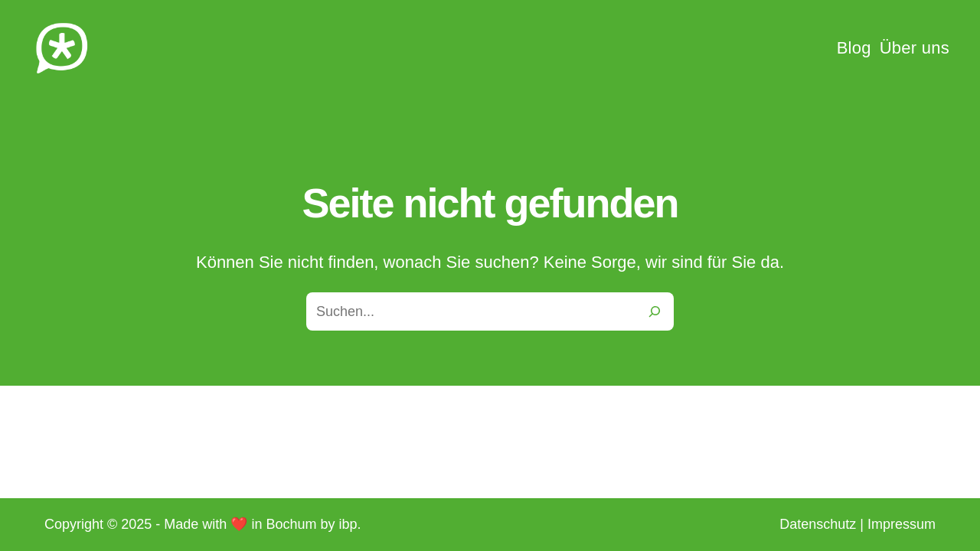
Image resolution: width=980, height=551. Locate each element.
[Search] (655, 311)
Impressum (902, 524)
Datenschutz (818, 524)
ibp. (350, 524)
